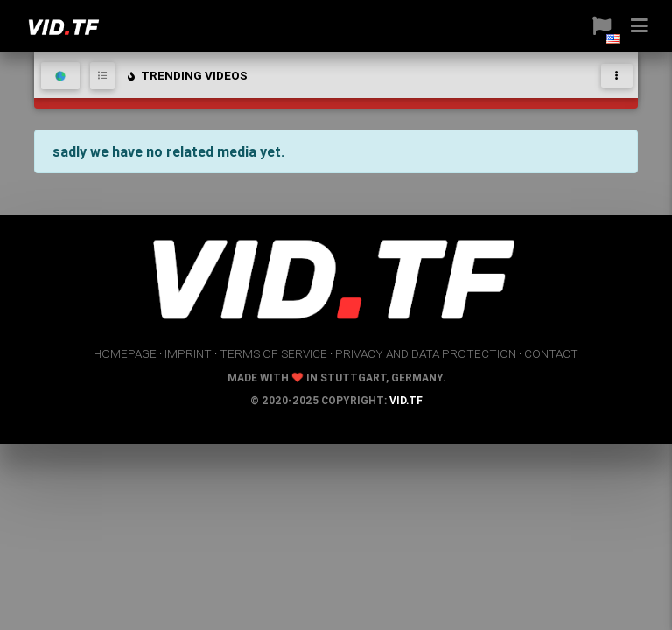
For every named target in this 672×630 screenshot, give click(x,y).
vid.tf (406, 400)
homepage (125, 353)
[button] (595, 26)
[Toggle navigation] (617, 76)
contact (551, 353)
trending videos (186, 75)
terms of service (273, 353)
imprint (188, 353)
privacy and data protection (426, 353)
